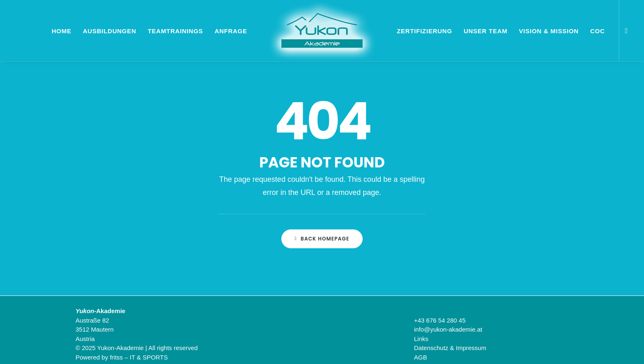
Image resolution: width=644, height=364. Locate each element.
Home (62, 31)
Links (421, 339)
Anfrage (231, 31)
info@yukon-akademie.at (448, 329)
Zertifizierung (424, 31)
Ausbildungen (110, 31)
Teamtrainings (176, 31)
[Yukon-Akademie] (322, 31)
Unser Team (486, 31)
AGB (421, 357)
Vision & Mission (549, 31)
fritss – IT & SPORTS (139, 357)
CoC (598, 31)
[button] (624, 31)
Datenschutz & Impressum (450, 348)
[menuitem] (624, 31)
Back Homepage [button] (322, 239)
